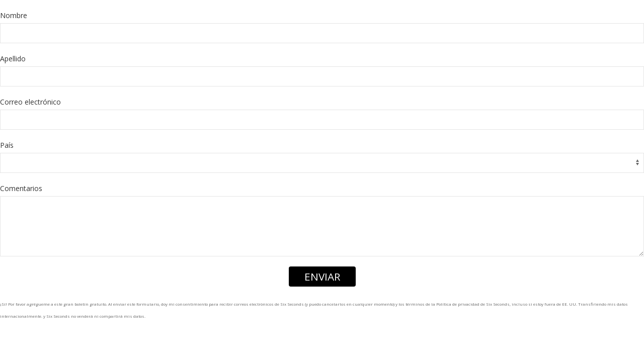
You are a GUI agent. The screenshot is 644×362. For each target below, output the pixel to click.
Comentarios (21, 188)
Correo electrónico (30, 102)
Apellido (13, 59)
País (7, 145)
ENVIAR (322, 277)
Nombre (14, 15)
